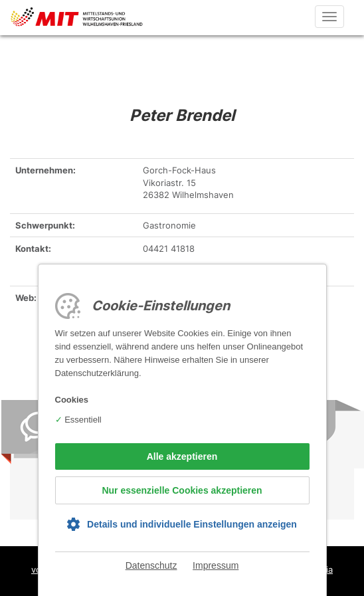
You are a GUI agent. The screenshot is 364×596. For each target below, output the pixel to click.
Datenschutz (151, 565)
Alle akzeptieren (182, 456)
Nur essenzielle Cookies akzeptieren (182, 490)
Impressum (216, 565)
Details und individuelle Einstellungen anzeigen (192, 524)
